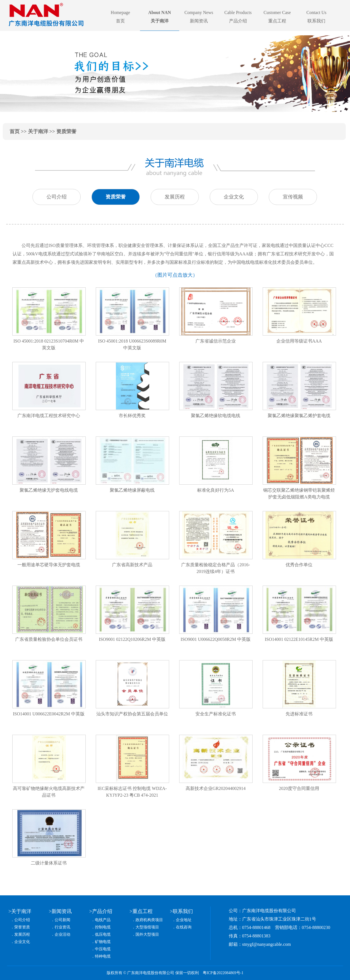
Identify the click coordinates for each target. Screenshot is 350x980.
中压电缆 (103, 949)
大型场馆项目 (147, 927)
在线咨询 (184, 927)
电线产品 (103, 920)
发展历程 (22, 934)
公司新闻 (62, 920)
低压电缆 (103, 934)
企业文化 (22, 942)
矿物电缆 (103, 942)
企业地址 (184, 920)
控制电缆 (103, 927)
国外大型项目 (147, 934)
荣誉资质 (22, 927)
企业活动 (62, 934)
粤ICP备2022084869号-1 (223, 973)
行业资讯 (62, 927)
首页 (15, 131)
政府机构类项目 (149, 920)
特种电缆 (103, 956)
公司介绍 (22, 920)
